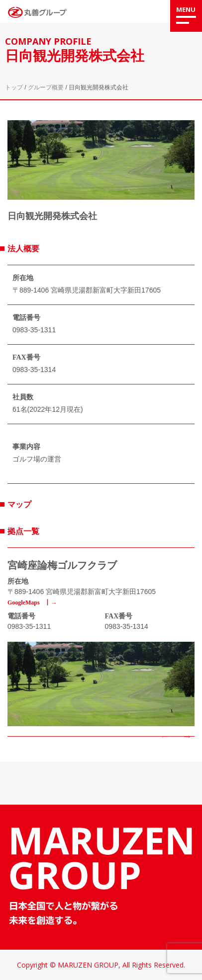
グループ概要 (46, 87)
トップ (14, 87)
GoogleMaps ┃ (29, 603)
